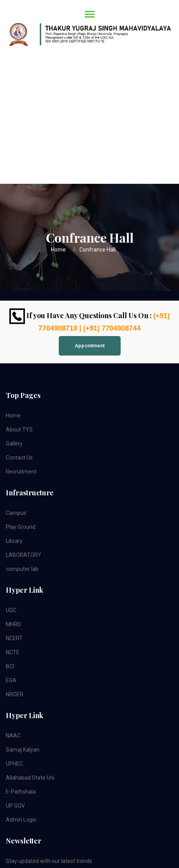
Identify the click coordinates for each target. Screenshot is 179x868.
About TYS (19, 430)
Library (14, 541)
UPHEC (14, 764)
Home (58, 250)
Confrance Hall (97, 250)
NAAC (13, 736)
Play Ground (21, 527)
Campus (16, 513)
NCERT (14, 638)
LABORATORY (24, 555)
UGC (11, 610)
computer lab (22, 569)
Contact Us (19, 458)
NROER (15, 694)
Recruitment (21, 472)
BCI (10, 666)
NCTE (13, 652)
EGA (11, 680)
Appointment (90, 346)
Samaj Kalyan (23, 750)
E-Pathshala (21, 792)
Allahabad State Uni (30, 778)
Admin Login (21, 820)
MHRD (13, 624)
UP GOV (15, 806)
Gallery (14, 444)
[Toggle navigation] (88, 30)
